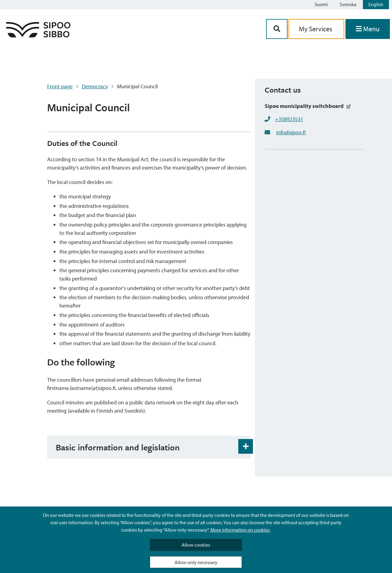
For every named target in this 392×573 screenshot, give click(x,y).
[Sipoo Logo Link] (38, 35)
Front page (60, 86)
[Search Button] (277, 29)
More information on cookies (240, 530)
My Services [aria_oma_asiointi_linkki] (316, 29)
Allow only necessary (196, 562)
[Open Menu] (368, 29)
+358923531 (289, 119)
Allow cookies (196, 545)
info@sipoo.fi (291, 132)
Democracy (95, 86)
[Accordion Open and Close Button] (246, 446)
